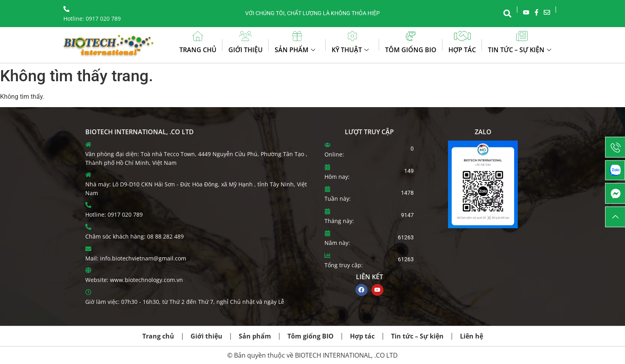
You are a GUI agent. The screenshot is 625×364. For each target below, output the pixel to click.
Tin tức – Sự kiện (521, 50)
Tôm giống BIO (411, 50)
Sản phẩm (296, 50)
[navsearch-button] (507, 13)
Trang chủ (198, 50)
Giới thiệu (246, 50)
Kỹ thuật (351, 50)
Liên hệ (472, 336)
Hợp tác (462, 50)
